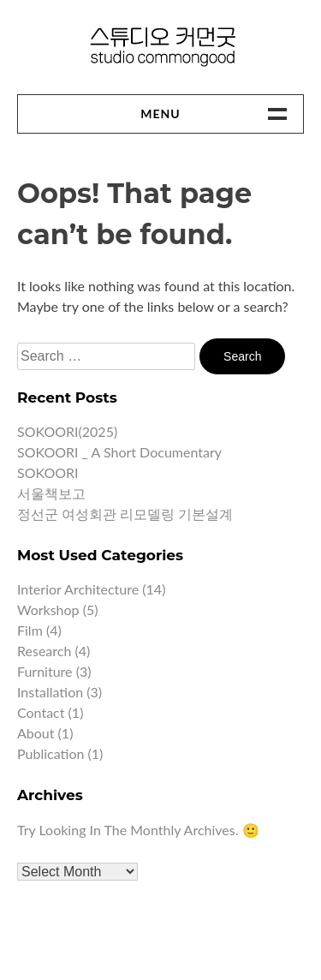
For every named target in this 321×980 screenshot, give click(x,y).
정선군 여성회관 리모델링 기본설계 (125, 514)
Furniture (45, 671)
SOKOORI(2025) (67, 431)
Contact (41, 712)
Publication (51, 753)
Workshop (48, 610)
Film (30, 630)
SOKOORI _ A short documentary (119, 452)
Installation (50, 692)
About (36, 733)
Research (44, 651)
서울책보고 (51, 493)
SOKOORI (48, 472)
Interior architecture (78, 589)
